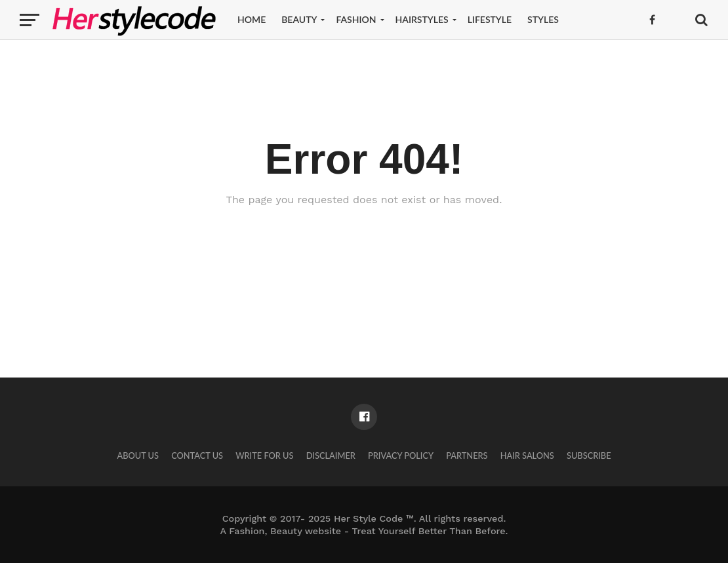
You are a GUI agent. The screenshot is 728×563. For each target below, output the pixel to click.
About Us (138, 456)
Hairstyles (422, 19)
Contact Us (197, 456)
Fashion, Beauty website (285, 531)
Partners (467, 456)
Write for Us (264, 456)
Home (252, 19)
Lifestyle (490, 19)
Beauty (299, 19)
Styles (543, 19)
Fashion (356, 19)
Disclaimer (331, 456)
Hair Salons (527, 456)
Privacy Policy (401, 456)
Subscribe (589, 456)
